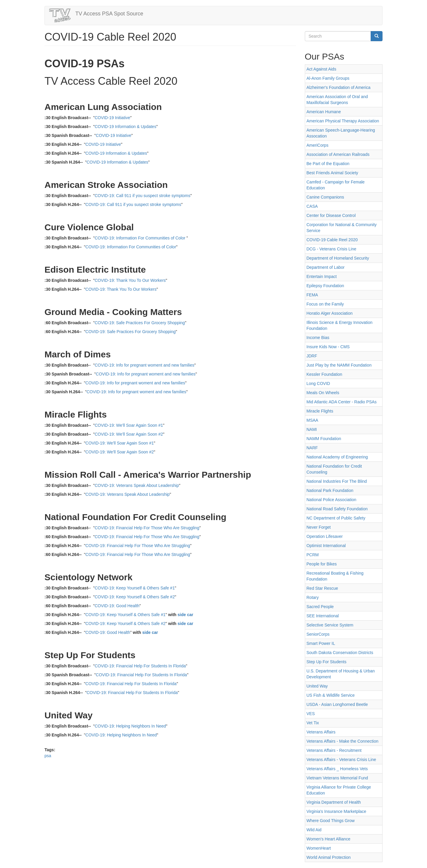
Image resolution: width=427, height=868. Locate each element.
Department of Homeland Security (338, 258)
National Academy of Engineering (337, 457)
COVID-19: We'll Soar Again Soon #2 (129, 434)
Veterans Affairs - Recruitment (334, 750)
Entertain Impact (322, 276)
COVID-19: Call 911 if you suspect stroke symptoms (142, 196)
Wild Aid (314, 830)
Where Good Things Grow (331, 821)
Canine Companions (325, 197)
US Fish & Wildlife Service (331, 695)
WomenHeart (319, 848)
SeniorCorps (318, 634)
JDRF (312, 356)
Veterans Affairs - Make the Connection (343, 741)
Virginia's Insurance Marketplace (337, 811)
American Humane (324, 112)
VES (311, 714)
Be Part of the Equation (328, 164)
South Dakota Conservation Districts (340, 653)
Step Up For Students (327, 662)
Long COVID (318, 383)
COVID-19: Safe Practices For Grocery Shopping (140, 323)
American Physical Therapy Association (343, 121)
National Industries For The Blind (337, 481)
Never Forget (319, 527)
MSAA (313, 420)
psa (48, 756)
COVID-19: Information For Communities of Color (140, 238)
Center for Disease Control (331, 215)
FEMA (312, 295)
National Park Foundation (330, 490)
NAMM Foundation (324, 439)
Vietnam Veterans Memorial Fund (337, 778)
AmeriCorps (318, 145)
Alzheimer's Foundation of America (339, 87)
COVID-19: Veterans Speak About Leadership (137, 485)
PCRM (313, 555)
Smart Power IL (321, 643)
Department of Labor (326, 267)
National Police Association (332, 500)
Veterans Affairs (321, 732)
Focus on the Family (325, 304)
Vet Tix (313, 723)
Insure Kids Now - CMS (328, 347)
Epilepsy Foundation (325, 286)
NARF (312, 448)
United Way (317, 686)
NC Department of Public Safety (336, 518)
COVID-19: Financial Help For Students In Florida (140, 666)
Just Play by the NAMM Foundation (339, 365)
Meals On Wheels (323, 393)
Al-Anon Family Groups (328, 78)
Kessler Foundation (325, 374)
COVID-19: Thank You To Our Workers (130, 280)
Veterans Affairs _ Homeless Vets (337, 769)
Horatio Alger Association (330, 313)
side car (185, 615)
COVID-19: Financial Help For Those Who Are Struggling (147, 528)
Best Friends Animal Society (332, 173)
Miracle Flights (320, 411)
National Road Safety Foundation (337, 509)
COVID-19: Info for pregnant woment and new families (144, 365)
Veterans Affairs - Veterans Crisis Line (341, 760)
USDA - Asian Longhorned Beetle (337, 704)
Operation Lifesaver (325, 536)
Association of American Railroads (338, 154)
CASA (312, 206)
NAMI (312, 429)
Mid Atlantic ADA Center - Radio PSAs (342, 402)
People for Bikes (322, 564)
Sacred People (320, 607)
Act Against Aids (321, 69)
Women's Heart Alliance (329, 839)
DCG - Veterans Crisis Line (332, 249)
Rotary (313, 597)
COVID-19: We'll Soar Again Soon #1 (129, 425)
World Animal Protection (329, 857)
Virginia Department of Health (334, 802)
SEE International (323, 616)
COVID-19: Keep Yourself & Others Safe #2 (135, 597)
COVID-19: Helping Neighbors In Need (130, 726)
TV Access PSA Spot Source (109, 14)
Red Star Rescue (322, 588)
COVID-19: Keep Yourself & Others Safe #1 (135, 588)
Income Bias (318, 338)
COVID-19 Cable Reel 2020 (332, 240)
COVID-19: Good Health (117, 606)
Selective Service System (330, 625)
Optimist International (326, 546)
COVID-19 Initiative (112, 118)
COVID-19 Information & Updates (125, 127)
